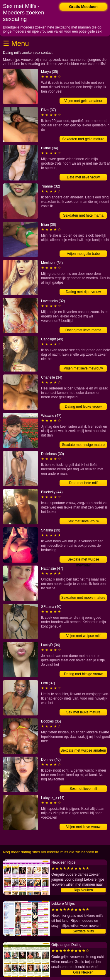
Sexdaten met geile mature (83, 139)
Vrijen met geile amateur (83, 101)
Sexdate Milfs (83, 931)
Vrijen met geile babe (83, 254)
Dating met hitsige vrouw (83, 674)
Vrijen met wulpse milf (83, 636)
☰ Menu (16, 43)
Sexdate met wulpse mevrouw (83, 560)
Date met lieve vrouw (83, 177)
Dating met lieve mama (83, 330)
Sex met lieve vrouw (83, 521)
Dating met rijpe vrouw (83, 292)
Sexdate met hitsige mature (83, 445)
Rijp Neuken (83, 890)
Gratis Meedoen (83, 7)
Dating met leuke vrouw (83, 407)
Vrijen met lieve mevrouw (83, 368)
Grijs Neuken (83, 972)
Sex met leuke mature (83, 712)
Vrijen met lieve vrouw (83, 827)
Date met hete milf (83, 483)
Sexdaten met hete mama (83, 215)
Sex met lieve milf (83, 789)
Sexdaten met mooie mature (83, 598)
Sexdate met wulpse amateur (83, 750)
